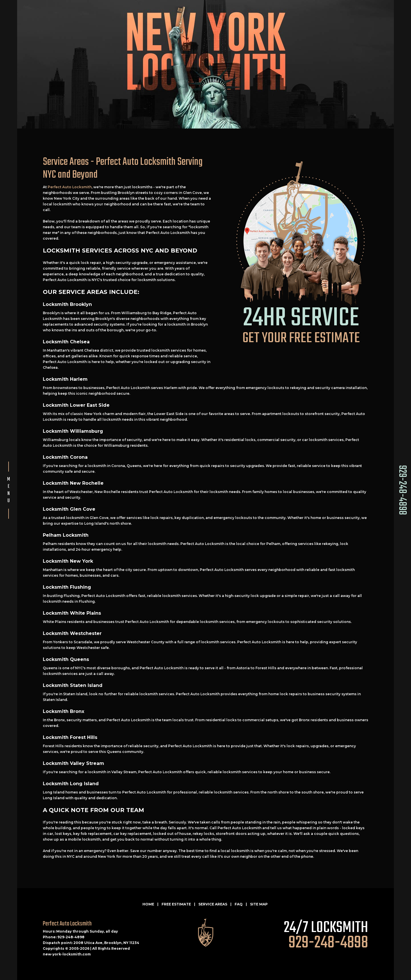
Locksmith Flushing (67, 587)
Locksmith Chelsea (66, 342)
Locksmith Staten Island (73, 685)
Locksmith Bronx (64, 711)
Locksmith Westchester (72, 633)
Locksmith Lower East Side (76, 405)
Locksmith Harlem (65, 379)
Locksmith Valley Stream (73, 763)
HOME (148, 904)
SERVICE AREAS (213, 904)
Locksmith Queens (66, 659)
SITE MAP (259, 904)
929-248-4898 (402, 490)
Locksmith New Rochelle (73, 483)
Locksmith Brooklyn (67, 304)
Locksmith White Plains (72, 613)
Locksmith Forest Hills (70, 737)
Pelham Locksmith (66, 535)
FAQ (239, 904)
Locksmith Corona (65, 457)
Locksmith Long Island (71, 784)
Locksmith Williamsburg (73, 431)
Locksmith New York (68, 561)
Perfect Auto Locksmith (70, 187)
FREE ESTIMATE (176, 904)
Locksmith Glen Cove (69, 509)
